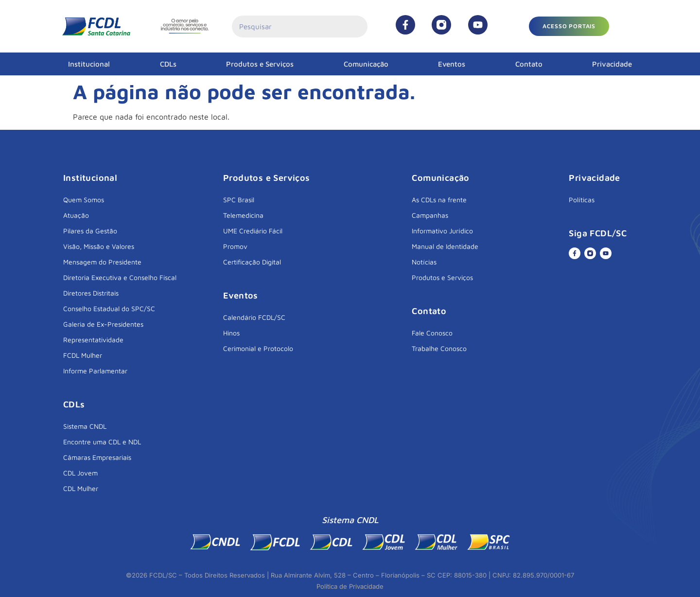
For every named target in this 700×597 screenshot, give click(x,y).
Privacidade (612, 64)
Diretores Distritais (91, 293)
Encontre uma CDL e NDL (102, 442)
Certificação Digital (252, 262)
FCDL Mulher (83, 355)
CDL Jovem (80, 473)
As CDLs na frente (439, 200)
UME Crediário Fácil (253, 231)
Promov (235, 246)
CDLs (168, 64)
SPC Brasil (239, 200)
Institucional (89, 64)
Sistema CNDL (85, 426)
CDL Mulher (81, 488)
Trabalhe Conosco (439, 348)
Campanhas (430, 215)
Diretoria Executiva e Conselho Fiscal (120, 277)
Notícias (424, 262)
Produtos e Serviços (260, 64)
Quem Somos (84, 200)
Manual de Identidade (445, 246)
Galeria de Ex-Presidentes (103, 324)
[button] (569, 26)
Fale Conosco (432, 333)
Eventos (452, 64)
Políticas (582, 200)
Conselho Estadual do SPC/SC (109, 308)
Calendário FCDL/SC (254, 317)
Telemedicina (243, 215)
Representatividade (93, 340)
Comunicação (366, 64)
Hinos (231, 333)
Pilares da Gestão (90, 231)
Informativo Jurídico (442, 231)
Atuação (76, 215)
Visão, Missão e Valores (99, 246)
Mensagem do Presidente (102, 262)
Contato (529, 64)
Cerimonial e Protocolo (258, 348)
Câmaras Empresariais (97, 457)
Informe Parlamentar (95, 371)
